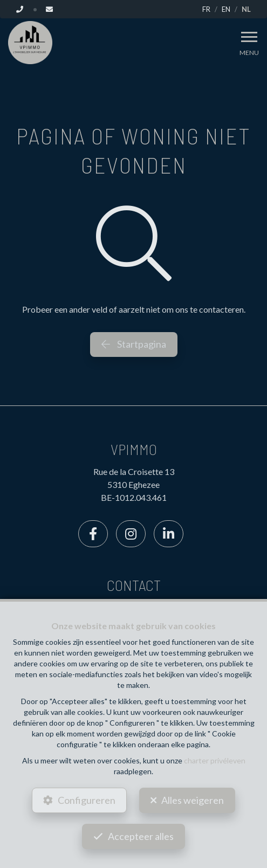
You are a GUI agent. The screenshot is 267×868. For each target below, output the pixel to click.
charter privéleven (215, 760)
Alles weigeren (193, 800)
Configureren (87, 800)
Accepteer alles (141, 836)
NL (246, 9)
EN (226, 9)
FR (206, 9)
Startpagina (134, 344)
